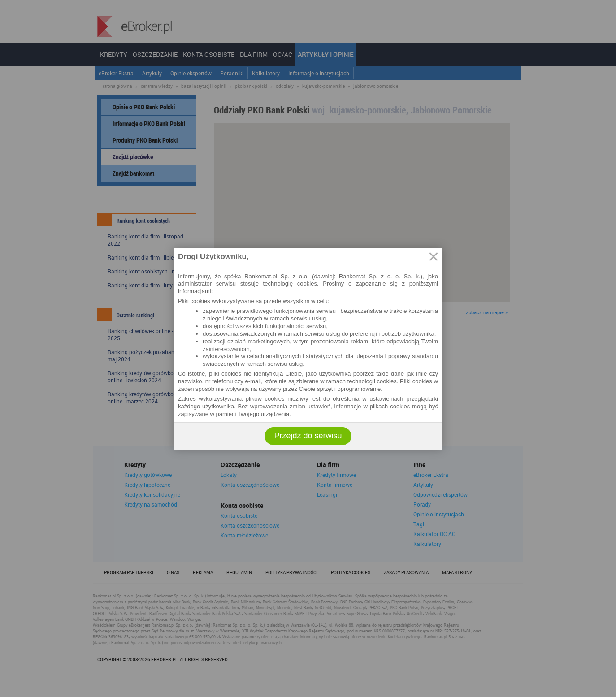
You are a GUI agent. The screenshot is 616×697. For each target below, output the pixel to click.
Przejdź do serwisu (308, 436)
